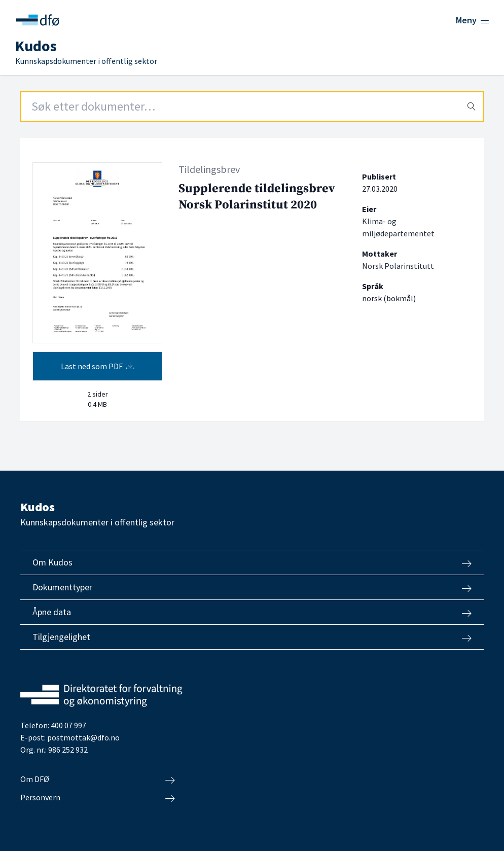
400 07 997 (68, 725)
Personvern (98, 798)
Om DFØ (98, 779)
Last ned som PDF (98, 366)
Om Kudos (252, 562)
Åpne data (252, 612)
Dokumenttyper (252, 587)
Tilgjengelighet (252, 637)
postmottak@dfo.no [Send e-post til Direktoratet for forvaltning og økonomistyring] (83, 737)
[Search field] (252, 107)
